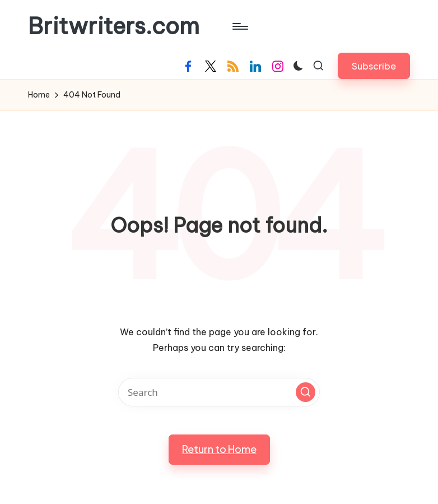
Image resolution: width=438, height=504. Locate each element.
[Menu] (239, 26)
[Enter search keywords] (219, 392)
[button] (374, 66)
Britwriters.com (114, 26)
